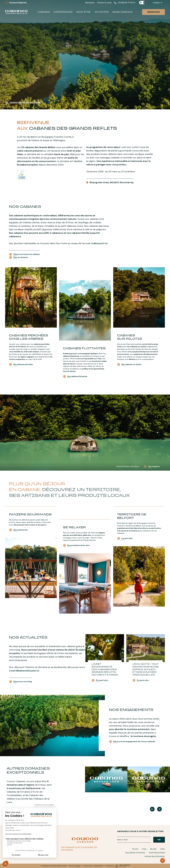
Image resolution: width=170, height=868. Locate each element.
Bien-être (84, 12)
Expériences (63, 12)
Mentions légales (75, 866)
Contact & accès (104, 3)
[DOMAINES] (106, 779)
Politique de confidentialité (93, 866)
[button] (158, 3)
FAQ (144, 849)
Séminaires (90, 3)
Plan (135, 849)
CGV (162, 849)
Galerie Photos (135, 853)
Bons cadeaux (123, 12)
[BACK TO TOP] (163, 861)
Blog (153, 849)
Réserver (153, 12)
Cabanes (44, 12)
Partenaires (157, 853)
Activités (102, 12)
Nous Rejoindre (155, 856)
